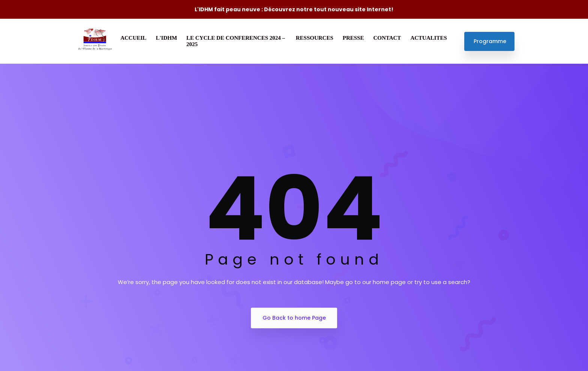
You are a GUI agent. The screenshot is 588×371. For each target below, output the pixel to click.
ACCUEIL (133, 38)
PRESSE (353, 38)
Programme (490, 41)
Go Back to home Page (294, 318)
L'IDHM (166, 38)
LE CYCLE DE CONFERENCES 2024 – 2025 (236, 41)
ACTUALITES (429, 38)
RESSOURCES (315, 38)
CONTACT (387, 38)
